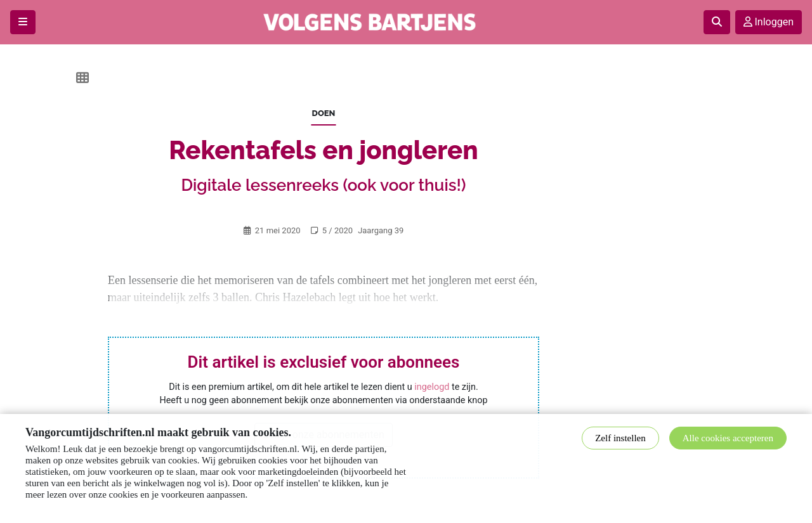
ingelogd (432, 387)
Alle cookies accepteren (728, 438)
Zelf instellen (620, 438)
